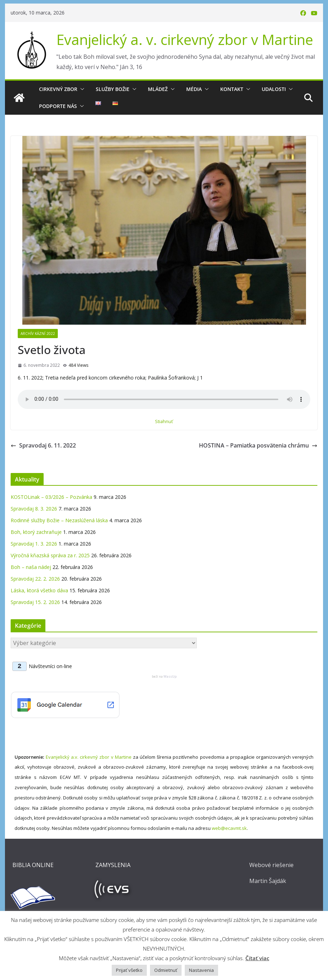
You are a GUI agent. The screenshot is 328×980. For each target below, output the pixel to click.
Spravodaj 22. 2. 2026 (35, 579)
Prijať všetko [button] (129, 970)
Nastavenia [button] (201, 970)
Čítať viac (257, 958)
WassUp (170, 676)
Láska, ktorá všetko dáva (39, 590)
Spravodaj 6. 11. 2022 (43, 445)
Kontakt (232, 89)
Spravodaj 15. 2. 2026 (35, 602)
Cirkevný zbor (58, 89)
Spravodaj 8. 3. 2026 (34, 509)
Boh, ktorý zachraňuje (36, 532)
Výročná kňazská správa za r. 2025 (50, 555)
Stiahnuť (164, 421)
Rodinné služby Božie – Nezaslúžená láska (59, 520)
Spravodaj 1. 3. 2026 (34, 544)
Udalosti (274, 89)
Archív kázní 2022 (38, 334)
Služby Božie (113, 89)
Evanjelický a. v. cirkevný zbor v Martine (185, 39)
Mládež (158, 89)
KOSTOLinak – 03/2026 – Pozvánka (51, 497)
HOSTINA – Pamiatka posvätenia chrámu (258, 445)
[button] (81, 89)
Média (194, 89)
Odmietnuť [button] (166, 970)
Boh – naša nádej (31, 567)
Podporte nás (58, 106)
